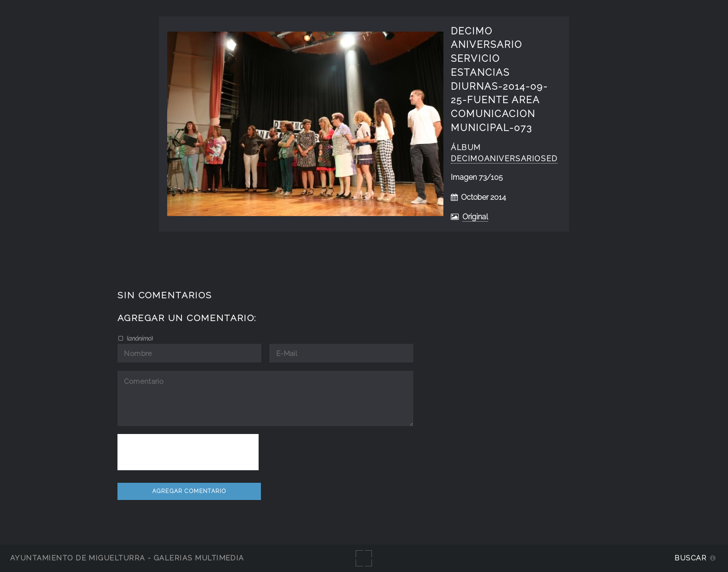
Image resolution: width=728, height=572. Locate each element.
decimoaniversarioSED (504, 159)
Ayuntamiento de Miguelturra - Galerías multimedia (127, 558)
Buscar (691, 558)
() (139, 338)
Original (475, 217)
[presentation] (188, 452)
